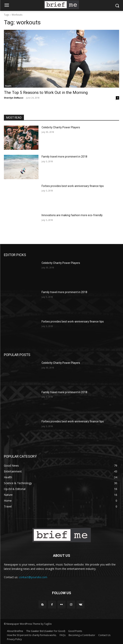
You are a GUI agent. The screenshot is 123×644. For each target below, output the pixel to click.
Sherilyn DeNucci (14, 98)
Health (8, 86)
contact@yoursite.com (33, 577)
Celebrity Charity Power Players (61, 127)
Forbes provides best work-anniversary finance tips (73, 186)
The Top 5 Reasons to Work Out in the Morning (46, 93)
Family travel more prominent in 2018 (64, 157)
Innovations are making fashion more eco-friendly (72, 215)
